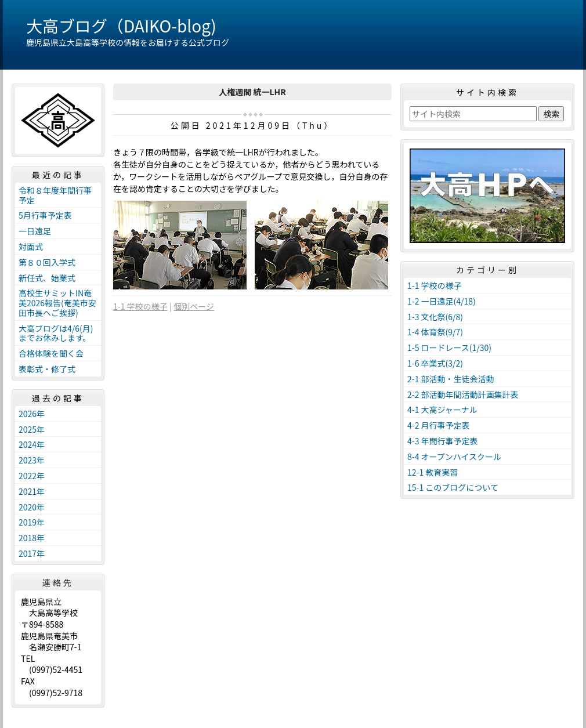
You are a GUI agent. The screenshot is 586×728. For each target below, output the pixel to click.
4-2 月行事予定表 (439, 425)
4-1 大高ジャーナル (442, 410)
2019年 (32, 522)
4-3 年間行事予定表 (443, 441)
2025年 (32, 429)
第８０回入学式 (47, 262)
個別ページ (194, 306)
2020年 (32, 507)
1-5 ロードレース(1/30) (449, 347)
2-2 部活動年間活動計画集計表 (463, 394)
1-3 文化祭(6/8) (435, 317)
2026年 (32, 414)
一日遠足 (35, 231)
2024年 (32, 444)
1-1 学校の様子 (140, 306)
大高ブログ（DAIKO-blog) (121, 26)
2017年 (32, 553)
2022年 (32, 476)
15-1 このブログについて (453, 487)
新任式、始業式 (47, 278)
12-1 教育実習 (433, 472)
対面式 (31, 247)
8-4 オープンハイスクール (454, 457)
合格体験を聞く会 (51, 353)
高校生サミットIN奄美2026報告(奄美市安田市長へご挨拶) (57, 303)
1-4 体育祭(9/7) (435, 332)
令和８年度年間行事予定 (55, 195)
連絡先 (58, 582)
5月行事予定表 (45, 215)
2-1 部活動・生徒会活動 (451, 379)
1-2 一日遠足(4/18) (442, 301)
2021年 (32, 491)
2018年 (32, 538)
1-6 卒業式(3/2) (435, 363)
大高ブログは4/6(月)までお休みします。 (56, 333)
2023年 (32, 460)
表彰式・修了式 (47, 369)
